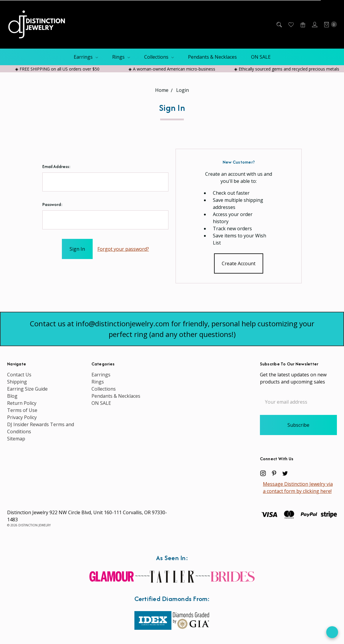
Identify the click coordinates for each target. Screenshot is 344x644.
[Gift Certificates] (302, 24)
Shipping (17, 382)
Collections (159, 57)
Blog (12, 396)
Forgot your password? (123, 249)
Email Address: (56, 166)
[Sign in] (314, 24)
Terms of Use (22, 410)
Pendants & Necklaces (212, 57)
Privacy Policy (22, 417)
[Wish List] (291, 24)
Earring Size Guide (27, 389)
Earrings (86, 57)
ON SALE (261, 57)
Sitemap (16, 439)
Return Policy (22, 403)
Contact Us (19, 375)
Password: (52, 204)
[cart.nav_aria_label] (329, 24)
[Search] (279, 24)
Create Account (239, 263)
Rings (121, 57)
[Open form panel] (332, 632)
